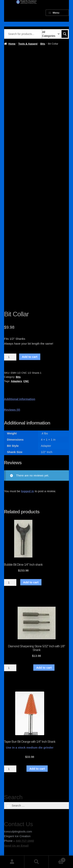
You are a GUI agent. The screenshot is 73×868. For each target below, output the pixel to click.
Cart (57, 859)
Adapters (16, 381)
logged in (28, 491)
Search (36, 862)
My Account (12, 862)
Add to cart (30, 357)
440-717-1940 (25, 841)
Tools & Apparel (28, 44)
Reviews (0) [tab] (12, 410)
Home (12, 44)
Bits (43, 44)
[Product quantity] (10, 357)
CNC (26, 381)
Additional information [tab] (20, 399)
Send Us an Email (16, 846)
